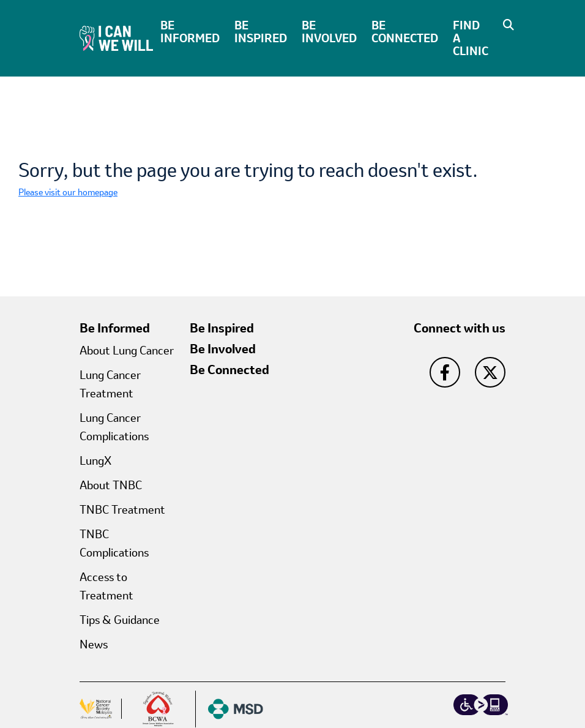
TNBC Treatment (122, 509)
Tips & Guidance (120, 620)
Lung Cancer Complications (114, 427)
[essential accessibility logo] (481, 705)
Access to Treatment (106, 586)
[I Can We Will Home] (116, 37)
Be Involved (329, 32)
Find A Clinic (471, 38)
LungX (95, 460)
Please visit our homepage (68, 192)
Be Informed (190, 32)
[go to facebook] (445, 372)
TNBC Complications (114, 543)
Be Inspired (261, 32)
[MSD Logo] (229, 709)
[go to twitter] (490, 372)
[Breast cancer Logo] (159, 709)
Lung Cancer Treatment (110, 384)
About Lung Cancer (127, 350)
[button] (505, 24)
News (94, 644)
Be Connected (405, 32)
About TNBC (111, 485)
